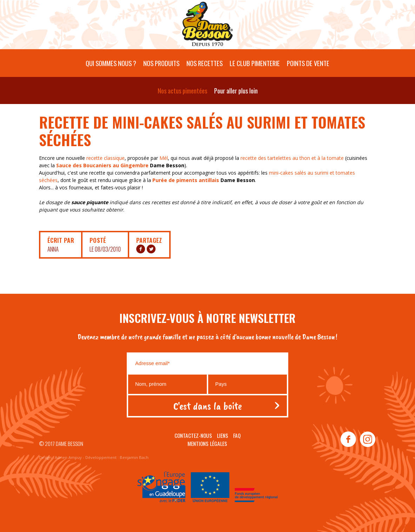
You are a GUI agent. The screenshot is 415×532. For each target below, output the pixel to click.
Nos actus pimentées (182, 90)
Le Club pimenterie (255, 63)
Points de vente (308, 63)
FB (141, 249)
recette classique (106, 158)
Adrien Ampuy (68, 457)
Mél (164, 158)
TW (151, 249)
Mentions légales (207, 443)
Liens (223, 435)
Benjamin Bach (134, 457)
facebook (348, 440)
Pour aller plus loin (236, 90)
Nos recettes (205, 63)
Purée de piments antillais (186, 180)
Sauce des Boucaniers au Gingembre (102, 165)
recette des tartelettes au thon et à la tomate (292, 158)
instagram (367, 440)
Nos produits (161, 63)
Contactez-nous (193, 435)
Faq (237, 435)
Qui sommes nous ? (111, 63)
